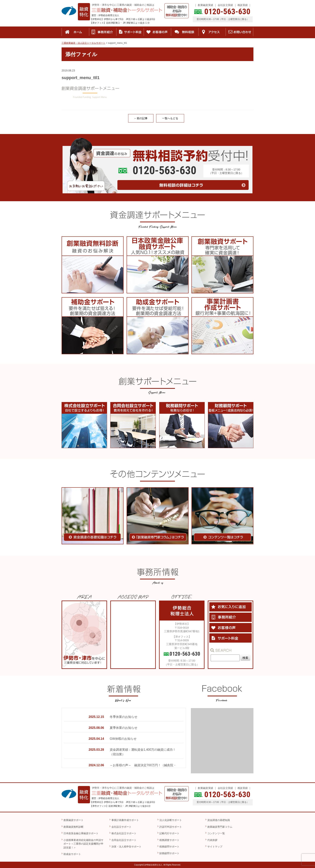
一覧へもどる (170, 118)
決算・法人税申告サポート (126, 847)
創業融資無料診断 (73, 827)
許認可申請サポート (171, 827)
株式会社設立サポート (124, 833)
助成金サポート (72, 854)
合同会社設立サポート (124, 840)
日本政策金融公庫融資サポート (81, 833)
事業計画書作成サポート (125, 820)
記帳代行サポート (169, 833)
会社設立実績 (225, 5)
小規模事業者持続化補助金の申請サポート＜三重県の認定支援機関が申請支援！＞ (83, 844)
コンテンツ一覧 (216, 833)
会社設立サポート (121, 827)
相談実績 (243, 5)
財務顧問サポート (169, 853)
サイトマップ (215, 847)
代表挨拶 (212, 840)
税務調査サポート (169, 840)
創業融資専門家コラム (220, 827)
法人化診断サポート (171, 820)
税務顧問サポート (169, 847)
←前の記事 (141, 118)
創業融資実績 (205, 5)
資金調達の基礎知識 (219, 820)
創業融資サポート (73, 820)
